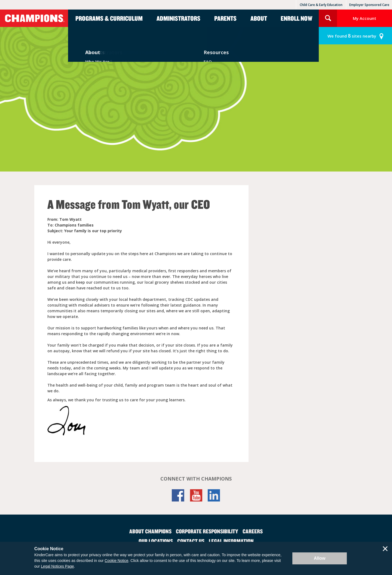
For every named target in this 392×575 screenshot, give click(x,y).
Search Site (328, 18)
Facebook (178, 495)
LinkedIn (214, 495)
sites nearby (352, 36)
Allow (320, 558)
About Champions (150, 531)
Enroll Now (296, 18)
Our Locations (156, 541)
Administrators (178, 18)
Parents (225, 18)
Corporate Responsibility (207, 531)
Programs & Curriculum (109, 18)
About (259, 18)
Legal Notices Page (57, 566)
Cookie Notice (116, 561)
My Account (365, 18)
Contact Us (191, 541)
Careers (253, 531)
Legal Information (231, 541)
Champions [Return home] (34, 18)
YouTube (196, 495)
